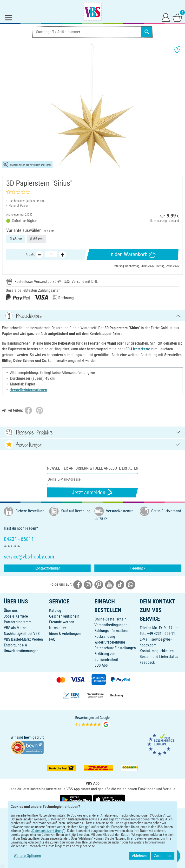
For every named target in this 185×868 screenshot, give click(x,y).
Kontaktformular (47, 568)
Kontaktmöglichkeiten (157, 651)
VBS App (101, 665)
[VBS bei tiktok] (120, 584)
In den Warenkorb (132, 254)
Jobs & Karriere (16, 616)
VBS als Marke (15, 628)
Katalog (55, 611)
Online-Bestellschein (110, 619)
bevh (28, 737)
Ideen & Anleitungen (65, 634)
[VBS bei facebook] (78, 584)
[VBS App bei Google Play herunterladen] (76, 800)
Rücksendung (105, 636)
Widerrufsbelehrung (110, 642)
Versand (174, 221)
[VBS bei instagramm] (88, 584)
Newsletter (58, 628)
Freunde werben (62, 622)
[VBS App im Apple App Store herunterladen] (109, 800)
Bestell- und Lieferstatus (159, 657)
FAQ (52, 639)
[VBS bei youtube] (109, 584)
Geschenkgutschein (64, 616)
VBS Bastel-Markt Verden (23, 639)
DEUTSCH (92, 815)
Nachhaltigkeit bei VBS (22, 634)
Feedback (138, 568)
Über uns (11, 611)
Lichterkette (141, 349)
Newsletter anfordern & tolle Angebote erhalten (93, 468)
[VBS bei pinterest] (99, 584)
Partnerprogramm (18, 622)
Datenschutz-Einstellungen (115, 648)
